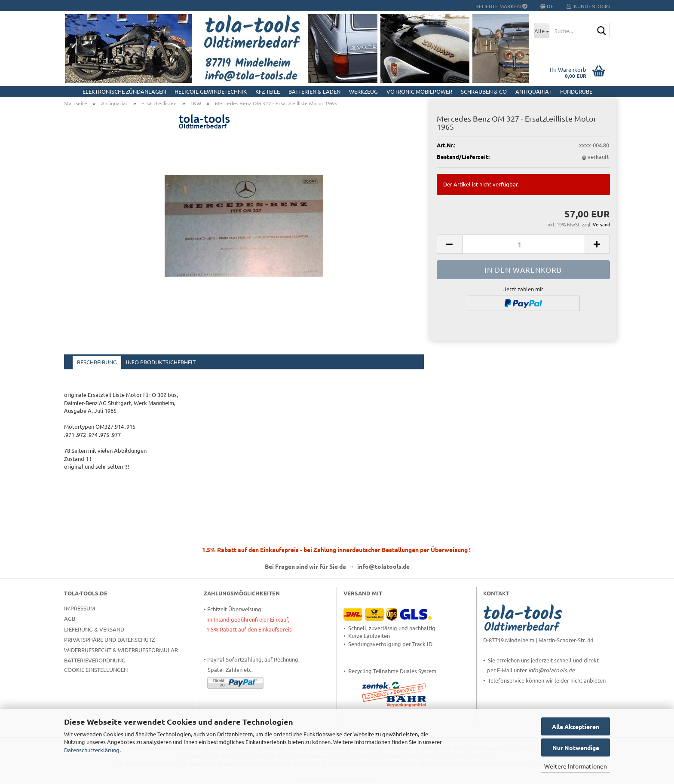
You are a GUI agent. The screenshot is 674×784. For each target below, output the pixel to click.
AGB (70, 618)
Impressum (80, 608)
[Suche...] (541, 31)
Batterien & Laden (314, 91)
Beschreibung (97, 362)
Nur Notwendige (576, 747)
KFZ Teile (268, 91)
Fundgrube (576, 91)
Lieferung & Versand (94, 629)
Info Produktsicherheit (161, 362)
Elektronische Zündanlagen (124, 91)
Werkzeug (363, 91)
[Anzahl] (523, 244)
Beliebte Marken (501, 6)
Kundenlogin (588, 6)
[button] (450, 244)
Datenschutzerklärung (92, 750)
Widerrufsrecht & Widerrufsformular (121, 650)
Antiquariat (533, 91)
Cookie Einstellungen (96, 670)
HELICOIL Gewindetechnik (211, 91)
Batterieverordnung (95, 660)
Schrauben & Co (484, 91)
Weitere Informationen (576, 766)
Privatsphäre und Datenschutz (109, 639)
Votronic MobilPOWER (419, 91)
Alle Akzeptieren (576, 726)
